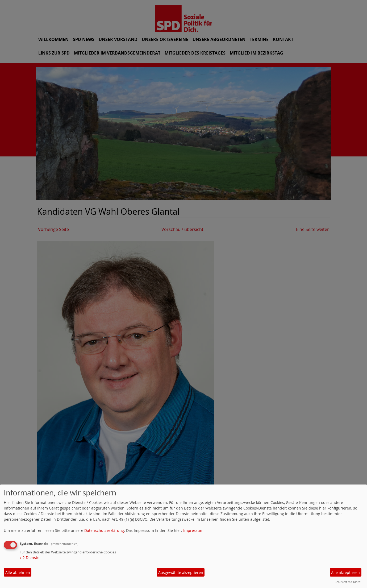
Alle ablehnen (18, 572)
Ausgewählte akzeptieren (181, 572)
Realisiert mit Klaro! (348, 582)
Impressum (193, 530)
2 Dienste (30, 558)
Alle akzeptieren (345, 572)
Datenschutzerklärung (104, 530)
